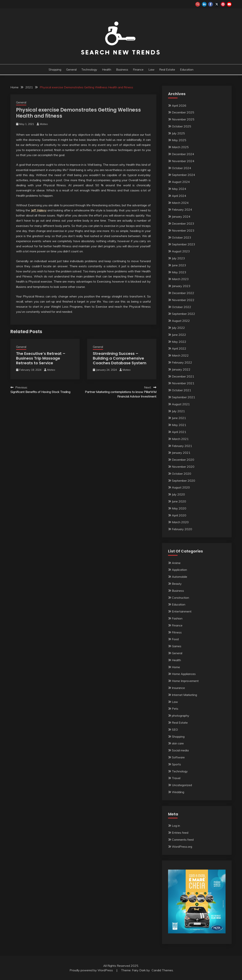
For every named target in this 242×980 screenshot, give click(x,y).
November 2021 (183, 383)
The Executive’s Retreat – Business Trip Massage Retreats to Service (41, 358)
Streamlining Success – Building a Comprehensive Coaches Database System (120, 358)
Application (179, 570)
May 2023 (179, 272)
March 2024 (180, 203)
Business (122, 69)
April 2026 (179, 106)
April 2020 (179, 515)
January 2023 (181, 286)
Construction (180, 598)
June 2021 (179, 418)
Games (177, 646)
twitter (217, 4)
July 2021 (178, 411)
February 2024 (182, 210)
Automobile (180, 577)
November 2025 (183, 119)
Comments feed (183, 840)
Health (107, 69)
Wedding (178, 792)
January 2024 (181, 216)
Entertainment (182, 611)
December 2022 (183, 293)
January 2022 (181, 369)
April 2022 (179, 348)
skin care (178, 743)
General (71, 69)
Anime (176, 563)
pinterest (223, 4)
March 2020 (180, 522)
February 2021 (182, 446)
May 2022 (179, 342)
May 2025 (179, 140)
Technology (89, 69)
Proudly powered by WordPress (92, 970)
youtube (229, 4)
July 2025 (178, 133)
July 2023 (178, 258)
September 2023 (183, 244)
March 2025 (180, 147)
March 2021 (180, 439)
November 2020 (183, 467)
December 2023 (183, 223)
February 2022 (182, 362)
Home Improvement (185, 681)
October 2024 (181, 168)
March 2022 (180, 355)
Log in (176, 826)
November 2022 (183, 300)
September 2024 (183, 175)
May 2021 (179, 425)
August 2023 (181, 251)
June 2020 (179, 501)
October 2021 (181, 390)
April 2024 (179, 196)
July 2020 (178, 494)
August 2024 (181, 182)
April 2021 (179, 432)
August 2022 (181, 321)
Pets (175, 709)
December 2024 (183, 154)
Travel (176, 778)
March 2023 (180, 279)
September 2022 (183, 314)
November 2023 (183, 230)
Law (151, 69)
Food (175, 639)
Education (187, 69)
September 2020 (183, 481)
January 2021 (181, 453)
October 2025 (181, 126)
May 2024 (179, 189)
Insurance (178, 688)
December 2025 (183, 112)
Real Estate (167, 69)
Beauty (177, 584)
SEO (175, 730)
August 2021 (181, 404)
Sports (176, 764)
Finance (138, 69)
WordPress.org (182, 847)
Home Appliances (184, 674)
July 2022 (178, 328)
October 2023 (181, 237)
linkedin (204, 4)
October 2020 (181, 474)
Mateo (44, 124)
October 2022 (181, 307)
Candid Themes (162, 970)
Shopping (55, 69)
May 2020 (179, 508)
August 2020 (181, 487)
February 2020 (182, 529)
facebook (211, 4)
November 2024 (183, 161)
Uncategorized (182, 785)
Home (176, 667)
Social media (180, 750)
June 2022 (179, 335)
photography (181, 716)
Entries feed (180, 833)
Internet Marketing (184, 695)
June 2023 (179, 265)
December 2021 (183, 376)
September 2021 (183, 397)
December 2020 (183, 460)
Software (178, 757)
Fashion (177, 618)
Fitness (177, 632)
